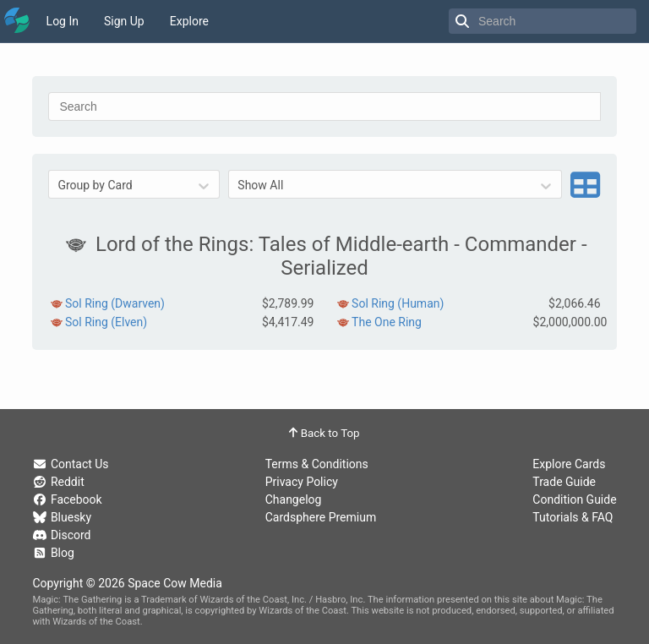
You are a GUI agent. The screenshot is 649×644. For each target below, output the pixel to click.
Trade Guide (564, 482)
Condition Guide (574, 499)
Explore (189, 21)
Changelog (294, 499)
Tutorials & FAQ (573, 517)
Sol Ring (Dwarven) (115, 303)
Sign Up (124, 21)
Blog (53, 553)
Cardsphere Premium (321, 517)
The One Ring (387, 322)
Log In (63, 21)
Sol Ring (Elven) (106, 322)
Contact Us (70, 464)
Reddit (58, 482)
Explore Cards (569, 464)
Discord (61, 535)
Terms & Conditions (317, 464)
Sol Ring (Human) (398, 303)
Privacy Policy (302, 482)
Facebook (67, 499)
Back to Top (324, 433)
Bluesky (62, 517)
